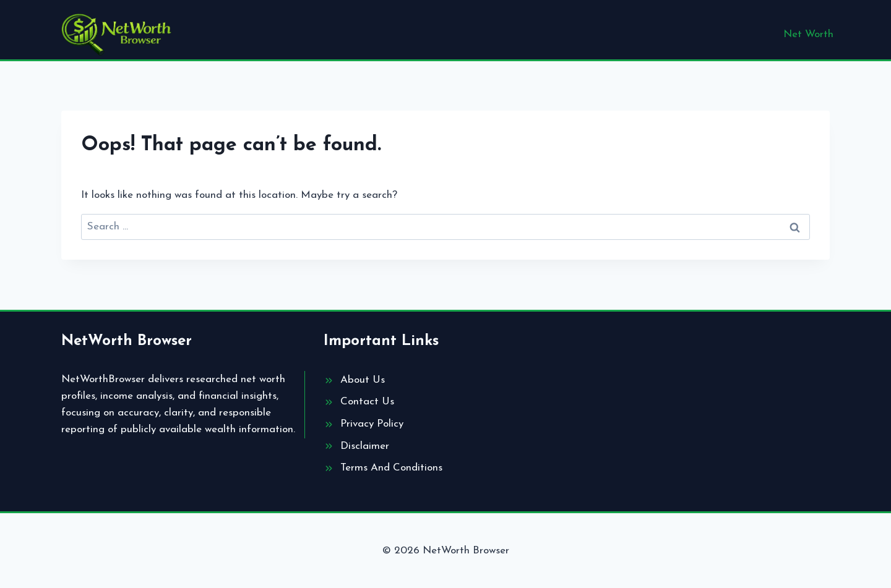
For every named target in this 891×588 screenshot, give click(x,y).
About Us (363, 380)
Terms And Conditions (391, 468)
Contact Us (367, 402)
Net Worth (808, 34)
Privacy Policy (372, 424)
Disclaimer (365, 446)
